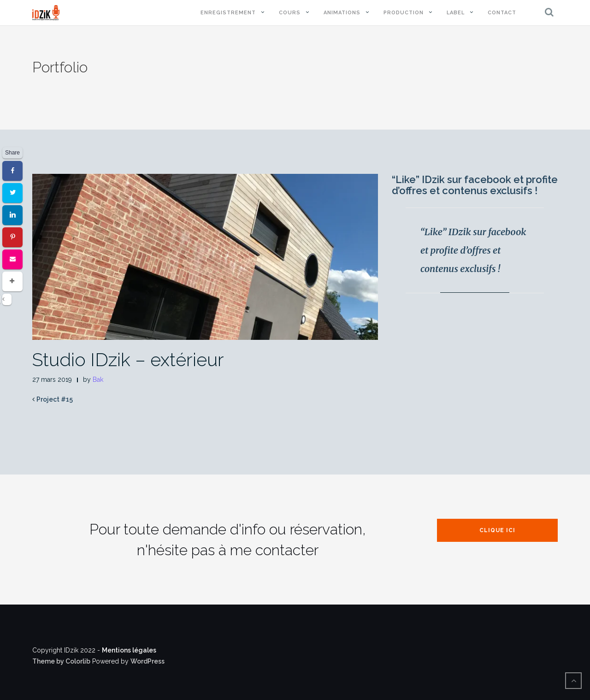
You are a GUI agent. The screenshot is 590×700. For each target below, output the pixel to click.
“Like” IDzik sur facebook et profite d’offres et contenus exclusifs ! (475, 185)
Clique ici (497, 530)
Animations (342, 13)
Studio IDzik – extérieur (128, 359)
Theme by (49, 661)
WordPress (147, 661)
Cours (290, 13)
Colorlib (78, 661)
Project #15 (55, 399)
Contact (502, 13)
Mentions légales (129, 650)
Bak (98, 380)
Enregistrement (228, 13)
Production (404, 13)
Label (456, 13)
